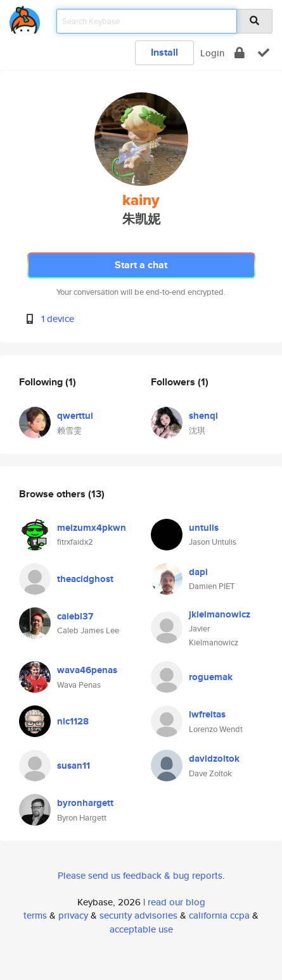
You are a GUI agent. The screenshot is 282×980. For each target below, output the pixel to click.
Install (164, 52)
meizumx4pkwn (92, 528)
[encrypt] (240, 53)
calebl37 (75, 616)
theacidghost (85, 579)
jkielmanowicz (220, 614)
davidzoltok (214, 759)
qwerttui (75, 416)
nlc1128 (73, 721)
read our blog (176, 902)
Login (212, 53)
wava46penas (87, 670)
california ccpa (219, 915)
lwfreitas (207, 714)
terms (35, 915)
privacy (73, 915)
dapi (198, 572)
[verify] (264, 53)
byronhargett (85, 803)
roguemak (211, 677)
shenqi (203, 416)
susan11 (74, 766)
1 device (58, 319)
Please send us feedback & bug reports (140, 875)
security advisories (138, 915)
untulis (204, 528)
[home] (25, 17)
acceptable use (141, 929)
